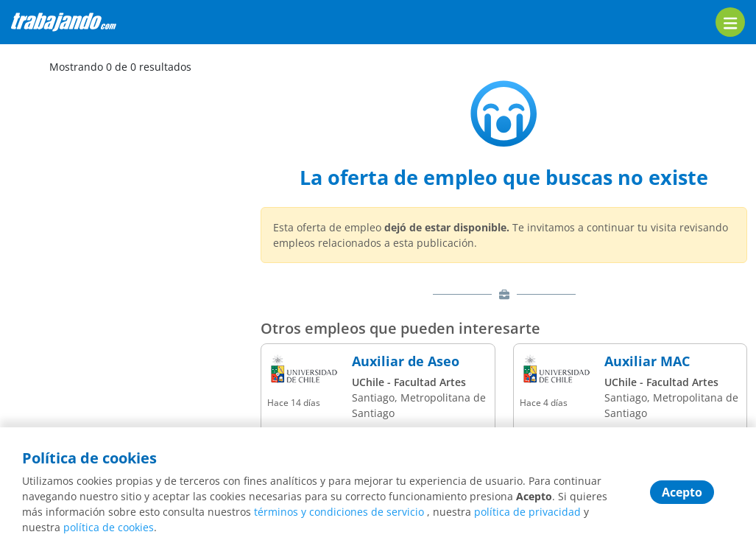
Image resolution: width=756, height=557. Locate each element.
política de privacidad (527, 512)
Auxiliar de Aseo (406, 362)
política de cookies (109, 527)
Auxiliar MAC (647, 362)
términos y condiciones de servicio (339, 512)
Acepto (682, 492)
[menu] (730, 22)
